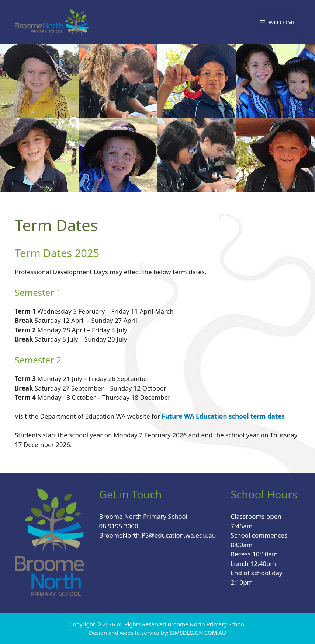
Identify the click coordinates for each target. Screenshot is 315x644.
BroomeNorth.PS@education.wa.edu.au (158, 535)
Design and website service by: (129, 633)
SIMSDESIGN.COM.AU (198, 633)
